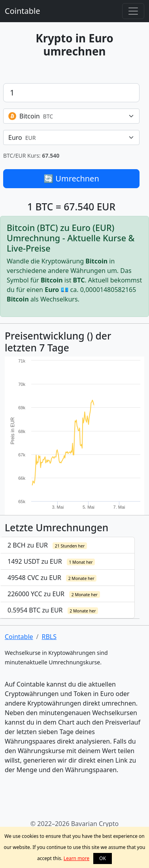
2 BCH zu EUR (47, 545)
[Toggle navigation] (133, 11)
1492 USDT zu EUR (51, 561)
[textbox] (67, 116)
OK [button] (103, 858)
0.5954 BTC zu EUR (53, 610)
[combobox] (71, 116)
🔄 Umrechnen (71, 178)
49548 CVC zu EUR (52, 578)
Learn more (76, 858)
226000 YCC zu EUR (54, 594)
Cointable (22, 11)
